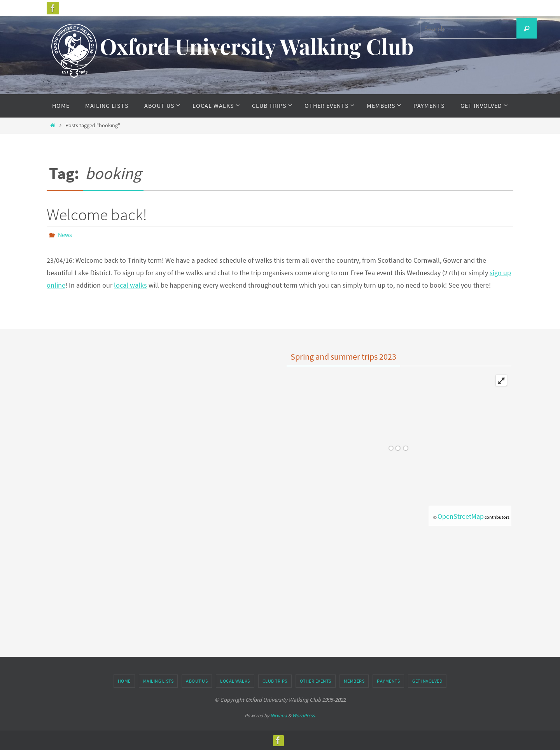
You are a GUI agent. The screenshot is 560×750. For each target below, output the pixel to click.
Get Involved (427, 681)
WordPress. (304, 716)
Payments (388, 681)
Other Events (316, 681)
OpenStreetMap (461, 516)
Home (124, 681)
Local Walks (235, 681)
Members (354, 681)
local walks (130, 285)
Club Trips (275, 681)
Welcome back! (97, 214)
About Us (197, 681)
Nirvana (279, 716)
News (65, 235)
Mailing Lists (158, 681)
